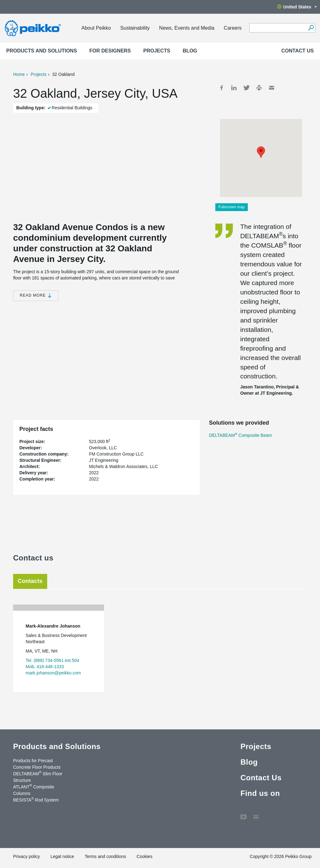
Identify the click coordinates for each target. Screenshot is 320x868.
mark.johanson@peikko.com (53, 673)
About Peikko (96, 28)
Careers (233, 28)
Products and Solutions (42, 51)
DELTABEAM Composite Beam (241, 435)
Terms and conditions (105, 856)
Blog (190, 51)
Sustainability (135, 28)
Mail (272, 88)
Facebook (222, 88)
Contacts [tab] (30, 581)
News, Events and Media (187, 28)
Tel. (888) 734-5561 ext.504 (52, 660)
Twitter (247, 88)
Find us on (260, 793)
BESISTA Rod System (36, 800)
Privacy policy (27, 856)
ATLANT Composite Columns (34, 790)
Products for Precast (33, 761)
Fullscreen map (232, 207)
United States (297, 7)
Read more (36, 296)
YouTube (243, 814)
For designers (110, 51)
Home (19, 74)
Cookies (145, 856)
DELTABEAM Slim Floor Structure (38, 777)
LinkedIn (234, 88)
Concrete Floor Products (37, 767)
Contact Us (297, 51)
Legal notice (62, 856)
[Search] (311, 28)
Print (259, 88)
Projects (157, 51)
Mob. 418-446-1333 (45, 667)
